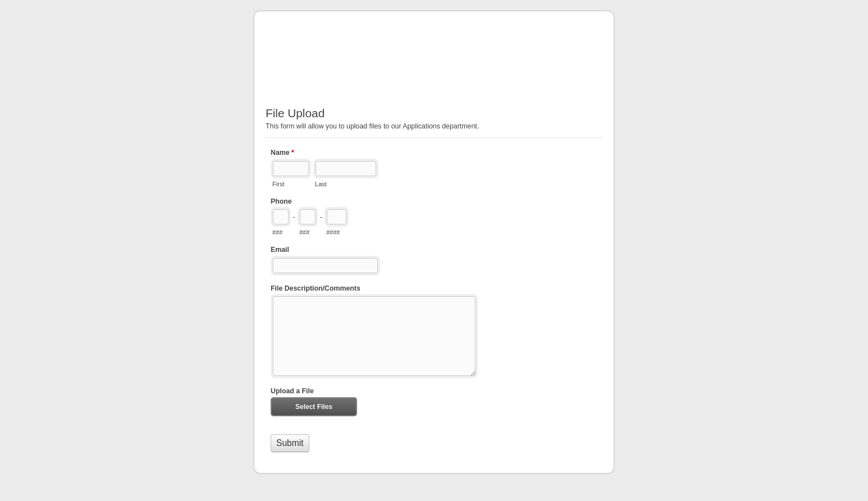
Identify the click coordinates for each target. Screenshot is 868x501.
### (277, 232)
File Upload (434, 53)
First (278, 184)
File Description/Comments (316, 288)
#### (333, 232)
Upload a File (292, 391)
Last (321, 184)
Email (280, 250)
